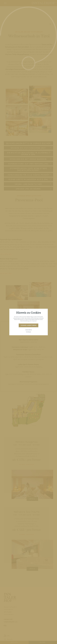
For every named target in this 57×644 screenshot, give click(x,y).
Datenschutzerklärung (25, 321)
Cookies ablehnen (29, 330)
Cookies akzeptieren (28, 325)
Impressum (34, 321)
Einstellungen (28, 332)
